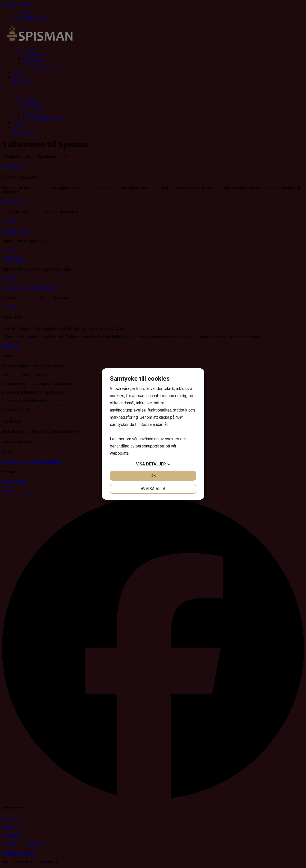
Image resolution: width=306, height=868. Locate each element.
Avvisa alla (153, 489)
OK (153, 476)
